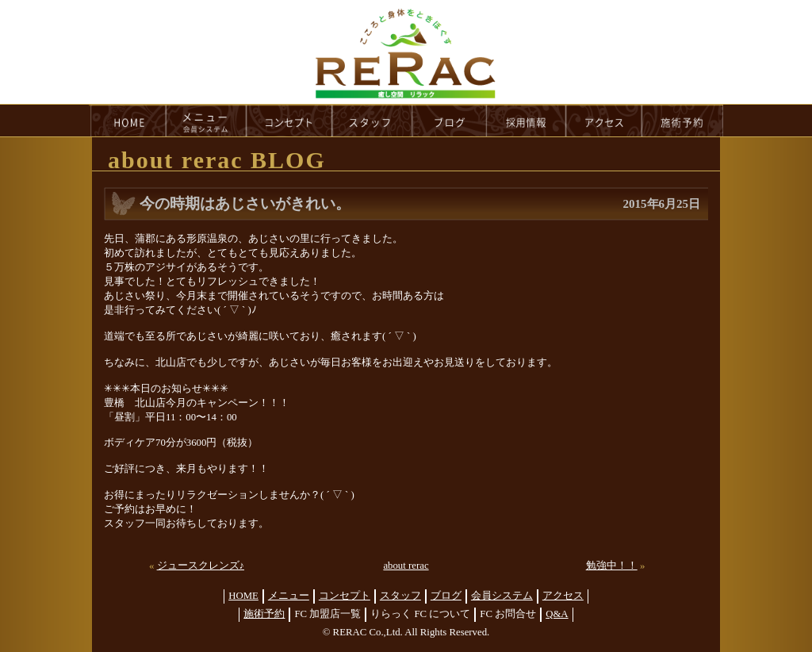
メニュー (289, 596)
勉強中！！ (612, 566)
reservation (683, 121)
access (604, 121)
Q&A (557, 614)
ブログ (446, 596)
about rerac (406, 566)
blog (450, 121)
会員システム (502, 596)
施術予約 (264, 614)
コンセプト (345, 596)
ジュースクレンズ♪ (201, 566)
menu (206, 121)
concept (289, 121)
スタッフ (400, 596)
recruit (527, 121)
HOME (128, 121)
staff (372, 121)
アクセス (563, 596)
